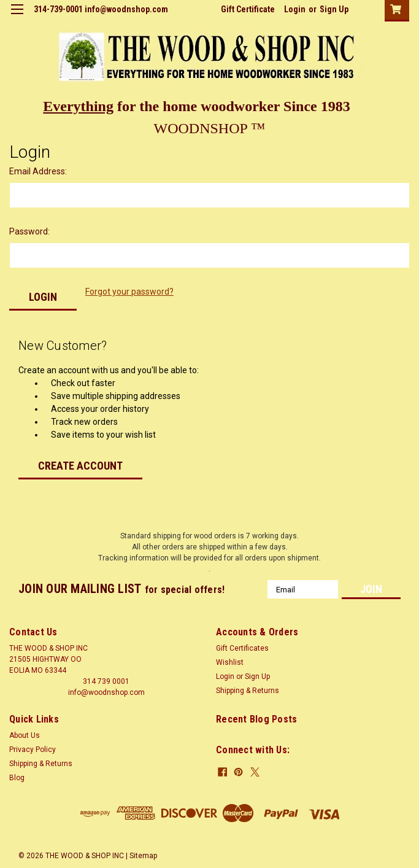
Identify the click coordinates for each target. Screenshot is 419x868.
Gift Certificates (242, 648)
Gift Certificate (248, 9)
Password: (29, 231)
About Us (25, 735)
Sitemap (143, 856)
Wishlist (230, 662)
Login (295, 9)
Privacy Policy (33, 750)
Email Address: (38, 171)
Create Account (80, 466)
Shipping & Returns (248, 691)
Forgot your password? (129, 292)
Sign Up (334, 9)
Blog (17, 778)
